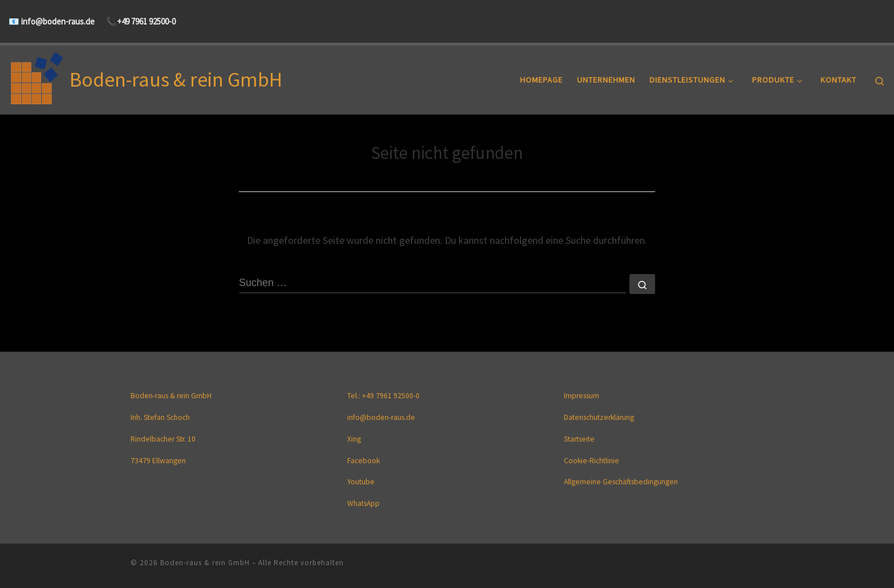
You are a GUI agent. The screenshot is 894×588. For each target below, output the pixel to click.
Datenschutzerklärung (599, 418)
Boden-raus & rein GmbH (205, 563)
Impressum (582, 396)
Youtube (361, 482)
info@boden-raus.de (57, 21)
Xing (354, 439)
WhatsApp (363, 504)
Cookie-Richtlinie (592, 461)
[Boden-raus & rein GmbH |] (37, 78)
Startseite (579, 439)
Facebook (363, 461)
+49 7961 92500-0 (146, 21)
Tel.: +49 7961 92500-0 (383, 396)
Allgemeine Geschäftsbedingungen (621, 482)
